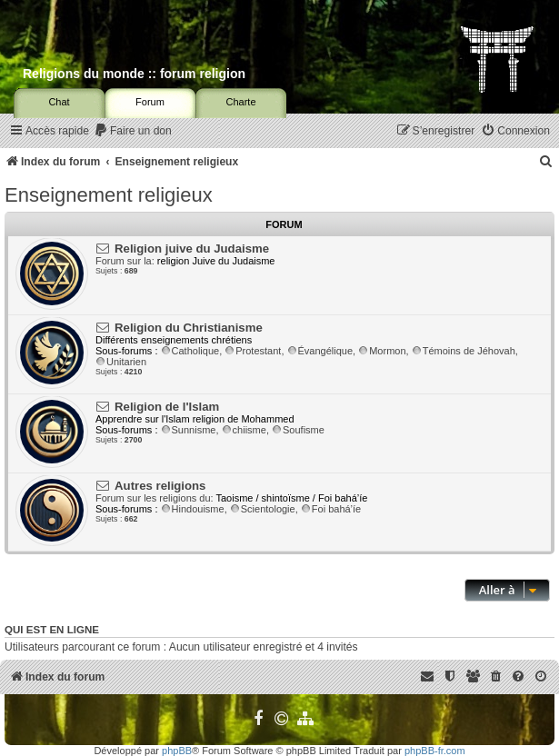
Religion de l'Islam (167, 407)
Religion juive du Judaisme (192, 249)
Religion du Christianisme (189, 328)
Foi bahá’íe (331, 509)
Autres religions (160, 486)
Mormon (382, 351)
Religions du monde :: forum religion (134, 74)
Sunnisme (189, 430)
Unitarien (121, 362)
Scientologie (263, 509)
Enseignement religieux (109, 195)
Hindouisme (193, 509)
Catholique (190, 351)
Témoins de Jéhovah (464, 351)
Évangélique (320, 351)
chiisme (244, 430)
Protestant (253, 351)
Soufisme (298, 430)
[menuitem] (133, 131)
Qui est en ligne (52, 630)
